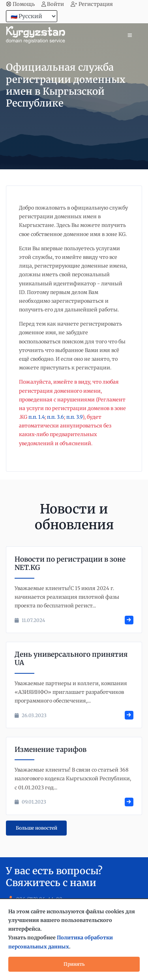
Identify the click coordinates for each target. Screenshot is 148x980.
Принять (74, 964)
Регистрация (92, 4)
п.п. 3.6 (55, 417)
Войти (53, 4)
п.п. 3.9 (74, 417)
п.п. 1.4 (37, 417)
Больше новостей (37, 828)
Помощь (20, 4)
